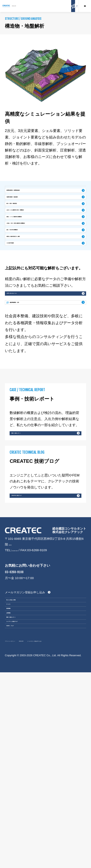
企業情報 (17, 772)
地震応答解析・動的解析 (27, 206)
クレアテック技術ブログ (29, 798)
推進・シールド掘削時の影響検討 (33, 246)
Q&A (73, 6)
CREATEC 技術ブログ (30, 610)
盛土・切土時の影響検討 (27, 272)
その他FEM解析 (21, 299)
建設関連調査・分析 (36, 386)
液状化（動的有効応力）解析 (30, 286)
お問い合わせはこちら (25, 364)
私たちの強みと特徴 (25, 733)
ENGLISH (44, 6)
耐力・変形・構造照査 (25, 219)
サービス (17, 746)
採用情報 (17, 759)
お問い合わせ (61, 6)
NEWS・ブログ (22, 811)
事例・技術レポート (29, 532)
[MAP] (13, 668)
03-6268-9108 (21, 674)
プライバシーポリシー (20, 831)
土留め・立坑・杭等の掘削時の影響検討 (37, 259)
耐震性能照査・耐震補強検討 (30, 193)
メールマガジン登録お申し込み (25, 721)
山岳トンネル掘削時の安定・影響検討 (36, 232)
